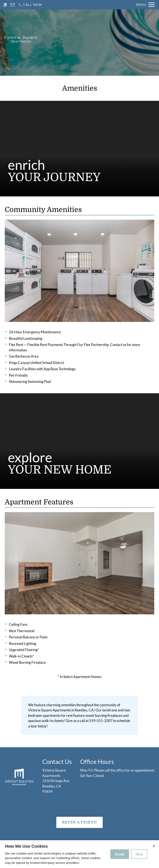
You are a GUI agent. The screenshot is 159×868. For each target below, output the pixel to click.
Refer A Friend (80, 822)
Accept (120, 854)
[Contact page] (13, 5)
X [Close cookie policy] (154, 846)
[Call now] (30, 5)
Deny (139, 854)
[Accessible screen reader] (5, 5)
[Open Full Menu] (145, 5)
